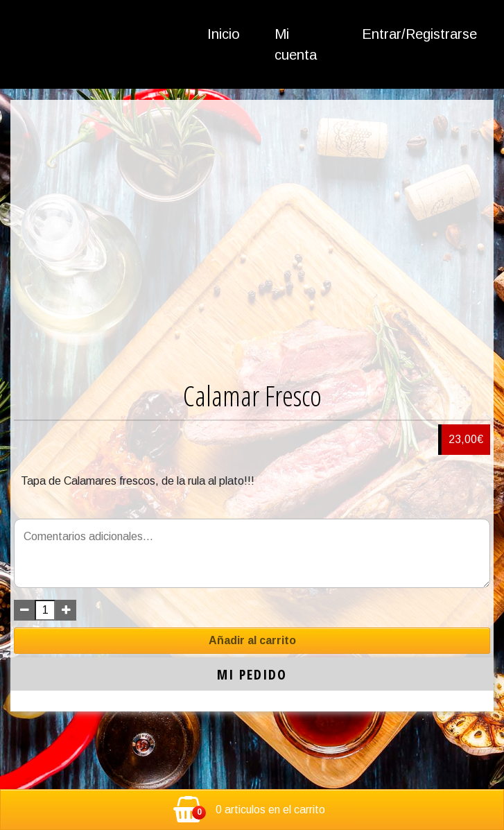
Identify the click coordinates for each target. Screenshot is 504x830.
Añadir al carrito (252, 640)
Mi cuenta (296, 44)
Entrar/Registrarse (419, 34)
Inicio (224, 34)
